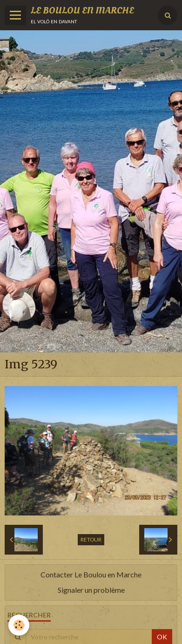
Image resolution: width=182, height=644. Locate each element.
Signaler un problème (91, 590)
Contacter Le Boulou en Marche (91, 574)
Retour (91, 539)
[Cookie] (19, 625)
